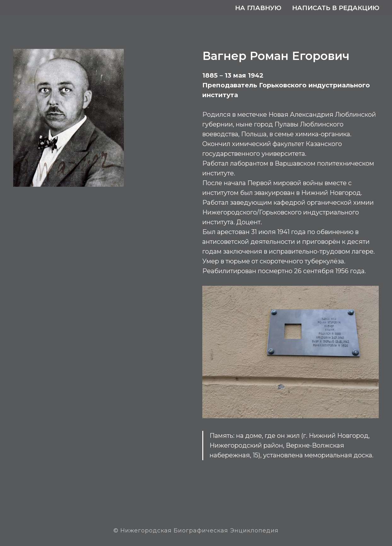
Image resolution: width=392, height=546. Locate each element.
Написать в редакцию (336, 8)
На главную (258, 8)
